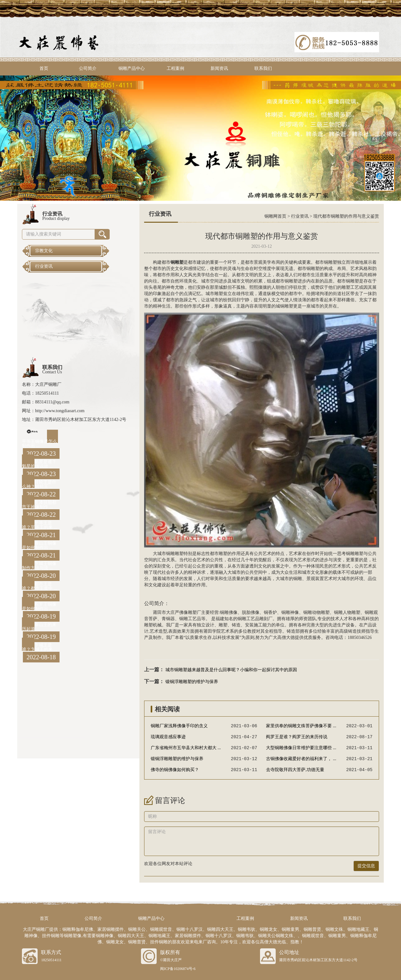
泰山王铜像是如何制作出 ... (39, 545)
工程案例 (175, 68)
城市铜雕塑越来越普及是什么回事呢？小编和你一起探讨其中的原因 (231, 670)
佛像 (255, 612)
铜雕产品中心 (132, 68)
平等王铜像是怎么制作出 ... (39, 444)
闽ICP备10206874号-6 (178, 969)
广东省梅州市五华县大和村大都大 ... (186, 748)
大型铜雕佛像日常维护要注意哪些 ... (301, 748)
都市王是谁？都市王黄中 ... (39, 586)
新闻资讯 (219, 68)
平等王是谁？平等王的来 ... (39, 525)
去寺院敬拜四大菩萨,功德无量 (295, 770)
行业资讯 (300, 216)
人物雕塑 (352, 612)
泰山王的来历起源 (39, 627)
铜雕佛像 (229, 612)
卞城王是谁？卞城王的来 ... (39, 647)
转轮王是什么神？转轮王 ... (39, 484)
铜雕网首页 (275, 216)
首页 (44, 68)
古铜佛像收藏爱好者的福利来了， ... (301, 759)
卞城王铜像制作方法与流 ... (39, 566)
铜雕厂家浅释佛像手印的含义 (179, 726)
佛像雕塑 (188, 612)
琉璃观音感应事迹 (168, 737)
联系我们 (263, 68)
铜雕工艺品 (190, 619)
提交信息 (366, 866)
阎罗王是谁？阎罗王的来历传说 (297, 737)
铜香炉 (270, 612)
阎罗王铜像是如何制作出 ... (39, 607)
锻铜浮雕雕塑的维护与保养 (192, 682)
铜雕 (328, 262)
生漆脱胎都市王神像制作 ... (39, 505)
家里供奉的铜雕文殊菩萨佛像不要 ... (301, 726)
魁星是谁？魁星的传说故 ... (39, 464)
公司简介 (88, 68)
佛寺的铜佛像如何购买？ (175, 770)
